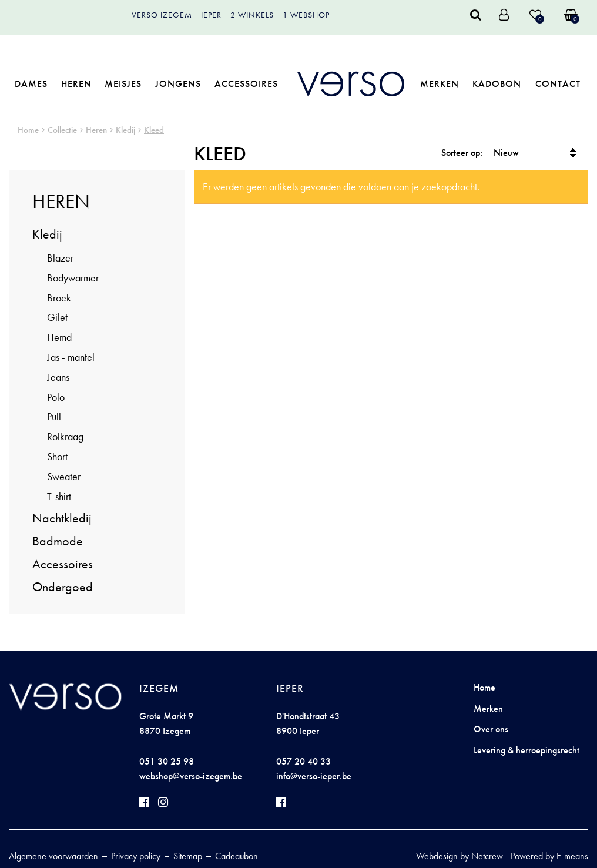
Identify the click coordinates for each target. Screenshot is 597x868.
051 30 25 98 (167, 761)
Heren (76, 84)
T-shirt (59, 496)
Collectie (62, 130)
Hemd (59, 337)
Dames (31, 84)
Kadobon (497, 84)
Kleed (154, 130)
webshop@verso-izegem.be (191, 776)
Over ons (491, 729)
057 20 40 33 (303, 761)
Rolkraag (65, 436)
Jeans (58, 377)
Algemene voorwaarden (53, 856)
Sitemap (188, 856)
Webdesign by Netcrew (460, 856)
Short (57, 456)
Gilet (57, 317)
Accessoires (246, 84)
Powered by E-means (549, 856)
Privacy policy (136, 856)
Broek (59, 298)
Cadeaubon (237, 856)
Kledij (125, 130)
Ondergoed (63, 587)
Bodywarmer (73, 278)
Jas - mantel (71, 357)
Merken (440, 84)
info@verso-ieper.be (314, 776)
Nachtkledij (62, 518)
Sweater (64, 476)
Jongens (178, 84)
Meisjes (123, 84)
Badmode (58, 541)
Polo (56, 397)
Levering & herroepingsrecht (526, 750)
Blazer (60, 258)
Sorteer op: (462, 153)
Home (28, 130)
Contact (558, 84)
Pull (54, 416)
